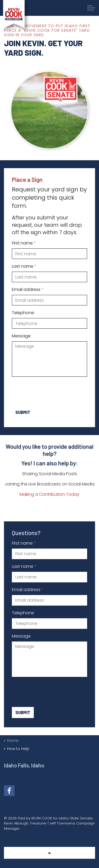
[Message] (49, 359)
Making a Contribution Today (49, 494)
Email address (28, 289)
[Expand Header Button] (91, 8)
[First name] (49, 254)
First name (24, 243)
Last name (24, 266)
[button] (49, 853)
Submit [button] (23, 412)
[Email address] (49, 300)
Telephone (23, 313)
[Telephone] (49, 323)
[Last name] (49, 277)
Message (21, 336)
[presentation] (52, 391)
